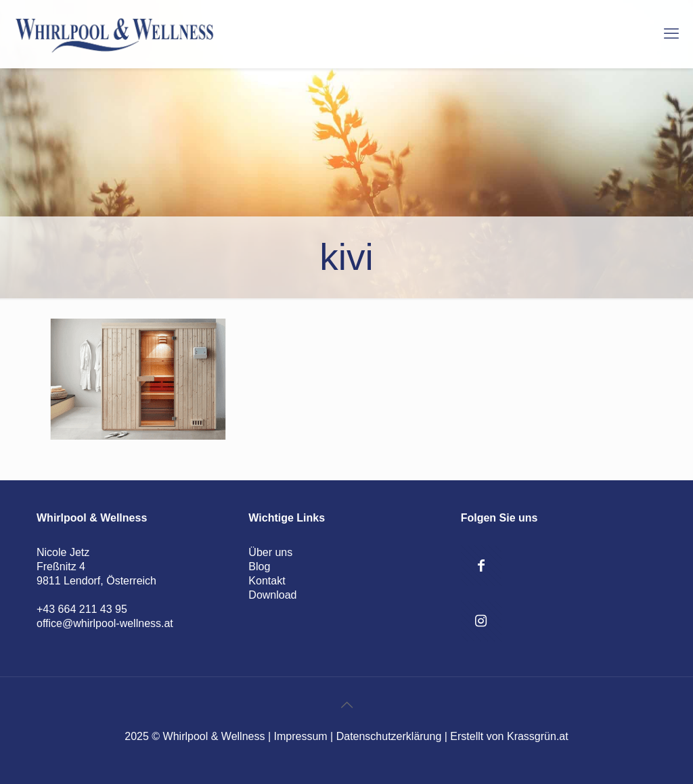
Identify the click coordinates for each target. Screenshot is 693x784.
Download (272, 595)
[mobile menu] (671, 34)
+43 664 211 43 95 (82, 609)
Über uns (270, 552)
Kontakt (267, 581)
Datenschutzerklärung (389, 736)
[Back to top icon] (346, 705)
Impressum (301, 736)
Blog (259, 567)
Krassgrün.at (538, 736)
